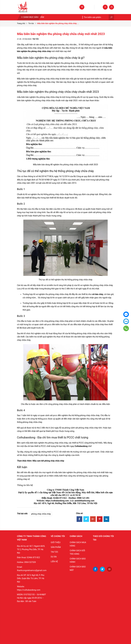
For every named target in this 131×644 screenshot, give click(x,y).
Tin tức (31, 23)
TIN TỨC (54, 552)
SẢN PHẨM (56, 547)
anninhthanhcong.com (85, 501)
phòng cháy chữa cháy (41, 514)
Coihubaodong (81, 446)
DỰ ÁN (54, 557)
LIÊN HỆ (54, 562)
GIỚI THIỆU (56, 542)
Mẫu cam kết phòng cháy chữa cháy (48, 461)
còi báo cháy (98, 294)
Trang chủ (21, 23)
